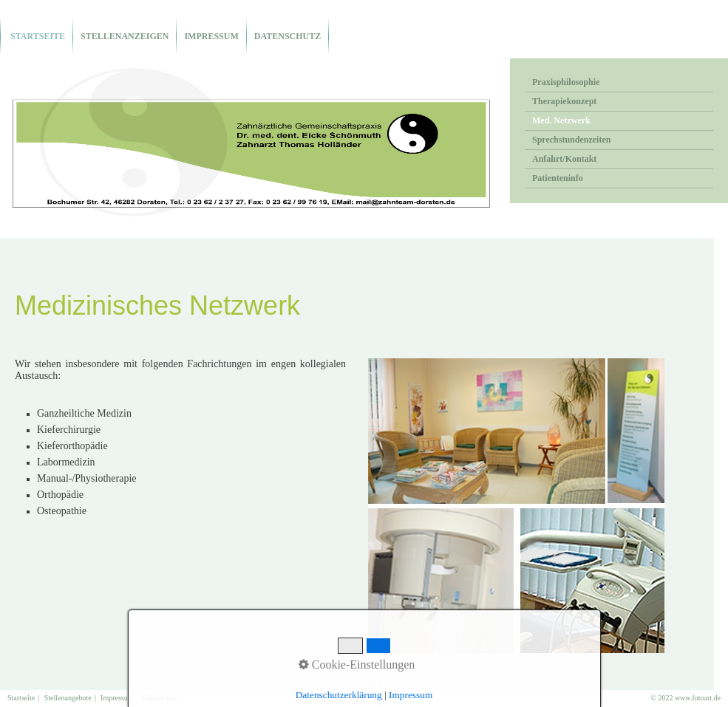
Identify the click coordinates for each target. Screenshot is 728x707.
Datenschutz (288, 36)
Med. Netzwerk (561, 120)
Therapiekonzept (564, 101)
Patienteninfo (558, 178)
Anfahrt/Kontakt (564, 159)
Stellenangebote (68, 698)
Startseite (37, 36)
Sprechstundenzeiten (571, 140)
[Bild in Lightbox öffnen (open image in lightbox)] (516, 506)
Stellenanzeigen (125, 36)
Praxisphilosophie (566, 82)
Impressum (211, 36)
